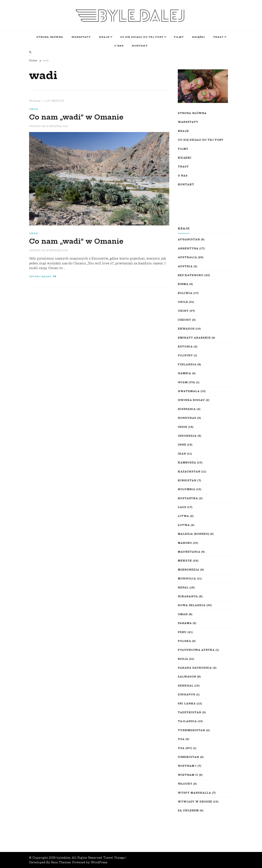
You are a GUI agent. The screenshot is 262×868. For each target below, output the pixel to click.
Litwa (183, 516)
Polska (184, 641)
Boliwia (185, 293)
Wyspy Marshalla (194, 793)
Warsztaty (81, 37)
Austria (185, 266)
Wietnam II (188, 775)
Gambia (184, 373)
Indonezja (187, 436)
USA (181, 739)
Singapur (187, 695)
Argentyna (188, 249)
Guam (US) (186, 382)
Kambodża (187, 463)
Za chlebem (188, 811)
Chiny (183, 311)
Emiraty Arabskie (194, 338)
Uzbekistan (188, 757)
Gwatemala (189, 391)
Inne (182, 445)
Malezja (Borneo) (193, 534)
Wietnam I (187, 766)
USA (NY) (185, 748)
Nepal (183, 588)
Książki (198, 37)
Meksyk (185, 561)
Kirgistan (187, 480)
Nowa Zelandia (192, 605)
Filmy (179, 37)
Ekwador (186, 329)
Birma (183, 284)
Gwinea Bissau (191, 400)
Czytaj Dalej (43, 276)
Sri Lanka (187, 704)
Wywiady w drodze (195, 802)
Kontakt (140, 46)
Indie (183, 427)
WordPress (99, 862)
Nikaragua (188, 596)
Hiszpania (187, 409)
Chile (183, 302)
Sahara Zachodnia (195, 668)
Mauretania (189, 552)
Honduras (187, 418)
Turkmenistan (191, 730)
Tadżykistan (190, 712)
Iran (182, 454)
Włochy (185, 784)
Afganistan (189, 239)
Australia (187, 257)
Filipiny (185, 355)
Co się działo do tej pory (142, 37)
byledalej (63, 858)
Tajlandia (187, 721)
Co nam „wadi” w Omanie (76, 117)
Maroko (185, 543)
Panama (185, 623)
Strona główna (50, 37)
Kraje (104, 37)
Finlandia (187, 364)
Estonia (185, 347)
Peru (182, 632)
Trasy (218, 37)
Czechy (184, 320)
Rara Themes (61, 862)
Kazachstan (189, 472)
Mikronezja (189, 570)
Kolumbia (187, 489)
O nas (119, 46)
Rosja (183, 659)
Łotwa (184, 525)
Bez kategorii (191, 275)
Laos (182, 507)
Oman (34, 109)
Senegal (186, 686)
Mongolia (187, 579)
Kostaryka (188, 498)
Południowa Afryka (196, 650)
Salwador (187, 677)
